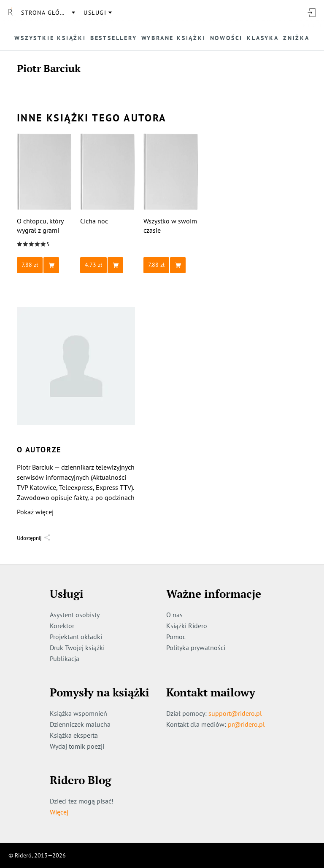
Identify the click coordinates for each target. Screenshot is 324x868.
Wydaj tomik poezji (77, 746)
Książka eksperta (74, 735)
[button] (44, 265)
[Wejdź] (311, 13)
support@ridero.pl (235, 713)
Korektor (62, 626)
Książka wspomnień (78, 713)
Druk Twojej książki (77, 648)
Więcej (59, 812)
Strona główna (48, 13)
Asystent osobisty (75, 615)
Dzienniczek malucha (80, 724)
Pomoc (176, 637)
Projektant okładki (76, 637)
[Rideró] (11, 13)
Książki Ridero (187, 626)
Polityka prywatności (196, 648)
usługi (95, 13)
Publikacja (65, 658)
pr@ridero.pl (246, 724)
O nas (174, 615)
